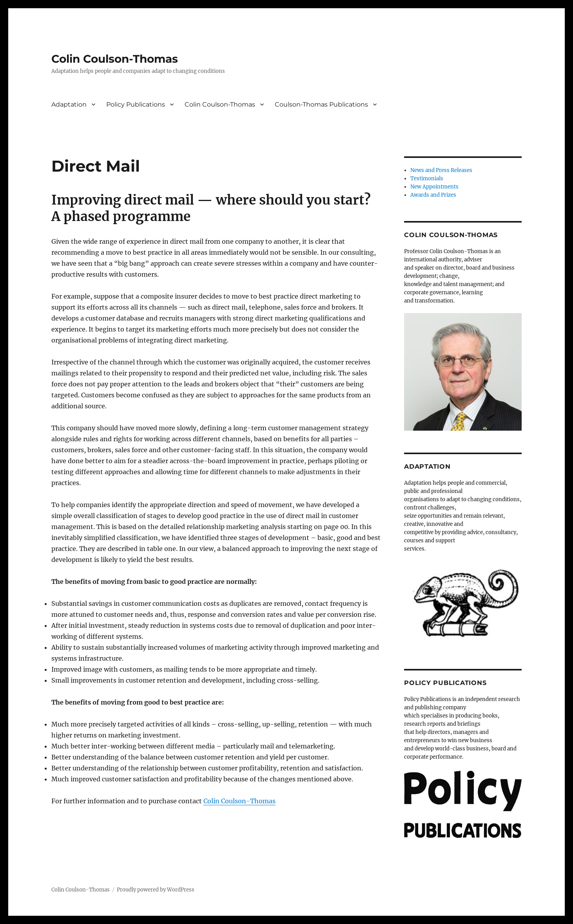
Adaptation (69, 104)
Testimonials (427, 178)
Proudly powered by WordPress (156, 890)
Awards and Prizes (433, 195)
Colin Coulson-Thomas (115, 59)
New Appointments (434, 187)
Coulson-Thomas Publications (321, 104)
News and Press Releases (441, 170)
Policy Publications (136, 104)
